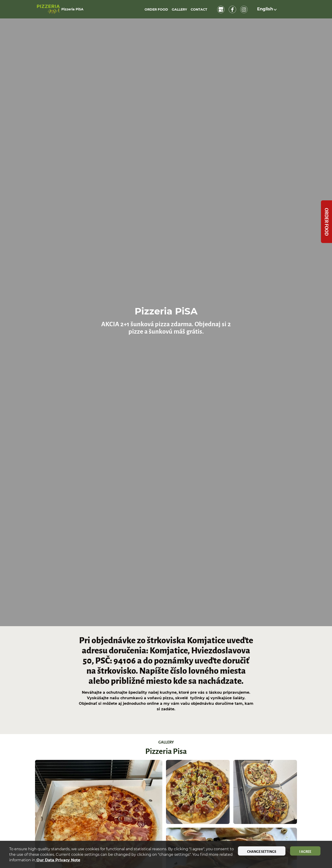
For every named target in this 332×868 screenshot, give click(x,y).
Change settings (262, 852)
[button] (267, 9)
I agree (305, 852)
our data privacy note (58, 860)
